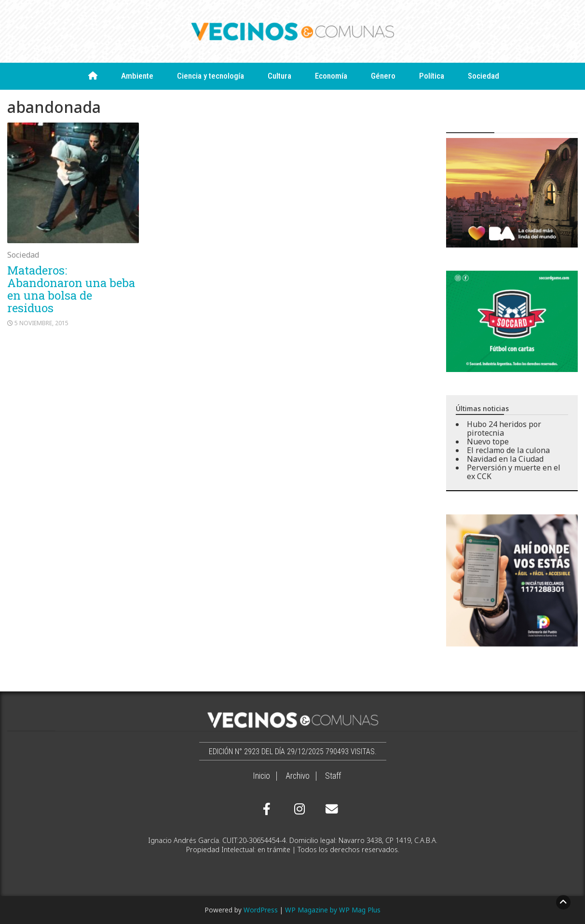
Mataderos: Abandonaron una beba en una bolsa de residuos (71, 289)
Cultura (279, 76)
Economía (331, 76)
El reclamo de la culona (508, 450)
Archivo (298, 776)
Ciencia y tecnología (211, 76)
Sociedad (483, 76)
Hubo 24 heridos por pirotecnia (504, 428)
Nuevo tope (488, 441)
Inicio (261, 776)
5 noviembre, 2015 (41, 323)
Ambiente (137, 76)
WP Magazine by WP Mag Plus (333, 910)
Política (432, 76)
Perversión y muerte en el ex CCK (514, 472)
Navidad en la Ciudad (505, 459)
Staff (333, 776)
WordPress (261, 910)
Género (383, 76)
